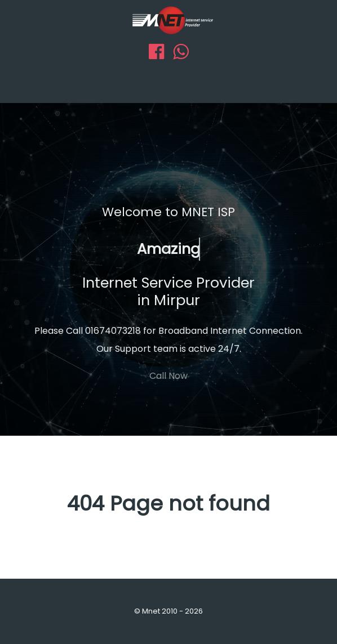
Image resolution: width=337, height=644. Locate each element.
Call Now (168, 376)
